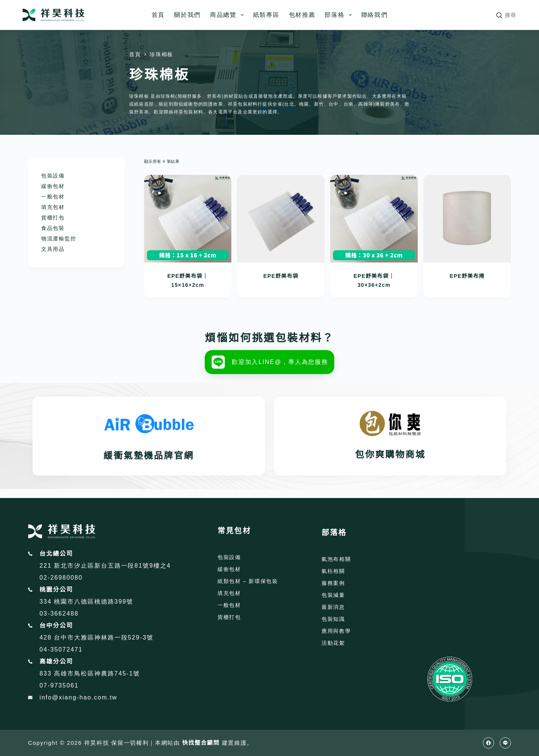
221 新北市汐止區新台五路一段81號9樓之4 (105, 566)
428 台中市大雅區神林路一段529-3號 (97, 637)
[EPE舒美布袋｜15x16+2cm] (188, 219)
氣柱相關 (333, 571)
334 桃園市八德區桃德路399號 (86, 602)
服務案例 (333, 583)
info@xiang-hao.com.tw (79, 697)
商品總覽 (228, 15)
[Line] (505, 743)
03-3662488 (59, 614)
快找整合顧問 (201, 743)
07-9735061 (59, 685)
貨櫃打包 (53, 218)
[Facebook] (488, 743)
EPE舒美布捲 (467, 276)
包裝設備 (53, 176)
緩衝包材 (53, 186)
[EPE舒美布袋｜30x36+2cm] (374, 219)
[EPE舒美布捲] (467, 219)
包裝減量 (333, 595)
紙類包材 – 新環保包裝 (248, 581)
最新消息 (333, 607)
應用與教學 (336, 631)
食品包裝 (53, 228)
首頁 (158, 15)
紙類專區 (266, 15)
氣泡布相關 (336, 559)
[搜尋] (506, 15)
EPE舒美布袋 (281, 276)
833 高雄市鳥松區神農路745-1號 (90, 673)
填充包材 (53, 207)
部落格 (339, 15)
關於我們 (187, 15)
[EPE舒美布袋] (281, 219)
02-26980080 (61, 578)
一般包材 (53, 197)
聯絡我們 (374, 15)
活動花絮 (333, 643)
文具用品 (53, 249)
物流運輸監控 (59, 239)
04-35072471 (61, 649)
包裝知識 (333, 619)
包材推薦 (302, 15)
